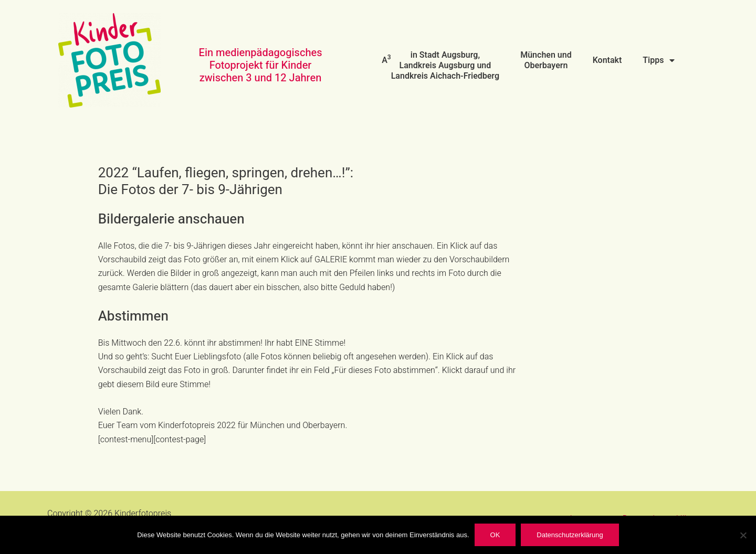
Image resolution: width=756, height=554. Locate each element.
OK (495, 535)
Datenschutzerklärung (570, 535)
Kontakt (607, 60)
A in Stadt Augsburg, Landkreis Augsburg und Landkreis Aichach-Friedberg (440, 66)
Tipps (658, 60)
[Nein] (743, 535)
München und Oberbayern (546, 60)
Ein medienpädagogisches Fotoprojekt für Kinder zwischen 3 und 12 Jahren (261, 65)
